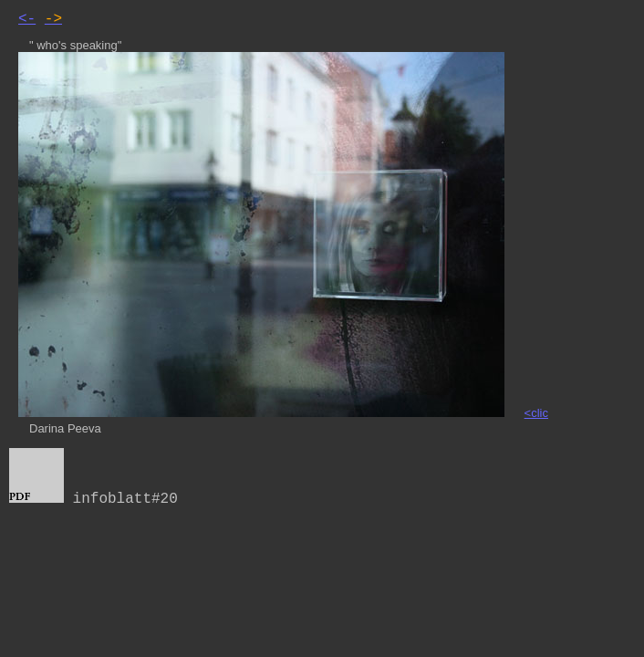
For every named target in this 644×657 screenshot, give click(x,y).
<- (27, 19)
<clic (536, 413)
